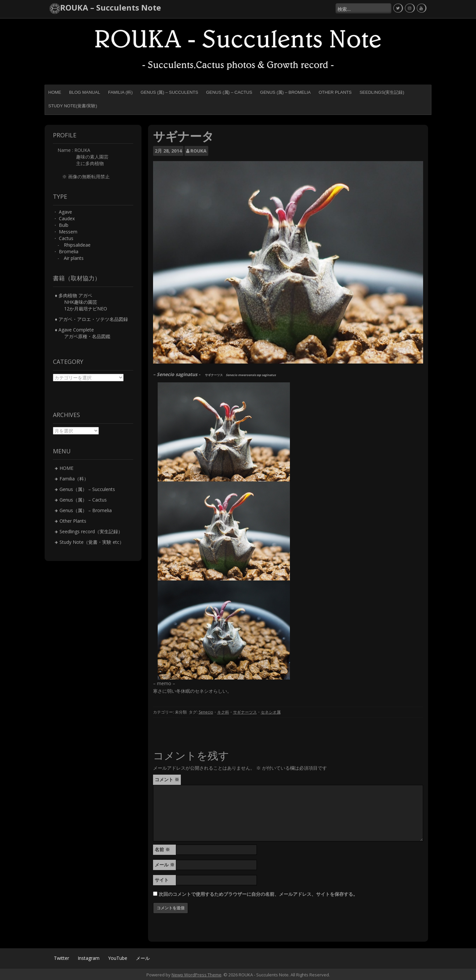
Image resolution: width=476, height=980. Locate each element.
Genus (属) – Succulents (169, 91)
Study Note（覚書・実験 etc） (92, 541)
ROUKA (198, 150)
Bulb (64, 224)
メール (165, 863)
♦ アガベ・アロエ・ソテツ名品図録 (91, 318)
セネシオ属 (271, 711)
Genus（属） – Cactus (83, 499)
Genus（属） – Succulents (87, 488)
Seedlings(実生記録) (382, 91)
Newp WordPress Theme (197, 973)
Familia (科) (120, 91)
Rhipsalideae (77, 244)
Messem (68, 231)
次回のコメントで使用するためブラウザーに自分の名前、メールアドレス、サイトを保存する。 (258, 893)
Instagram (89, 957)
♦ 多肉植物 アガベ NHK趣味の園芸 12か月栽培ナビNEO (81, 301)
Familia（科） (74, 478)
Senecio (206, 711)
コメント (167, 778)
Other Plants (335, 91)
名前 (162, 848)
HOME (55, 91)
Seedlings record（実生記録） (91, 530)
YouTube (118, 957)
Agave (65, 211)
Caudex (67, 217)
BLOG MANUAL (85, 91)
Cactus (66, 237)
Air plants (74, 257)
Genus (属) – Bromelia (285, 91)
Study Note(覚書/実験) (73, 105)
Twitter (61, 957)
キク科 (223, 711)
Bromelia (69, 250)
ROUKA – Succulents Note (111, 7)
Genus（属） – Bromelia (86, 509)
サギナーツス (245, 711)
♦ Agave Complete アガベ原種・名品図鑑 (83, 332)
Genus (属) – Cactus (229, 91)
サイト (162, 878)
